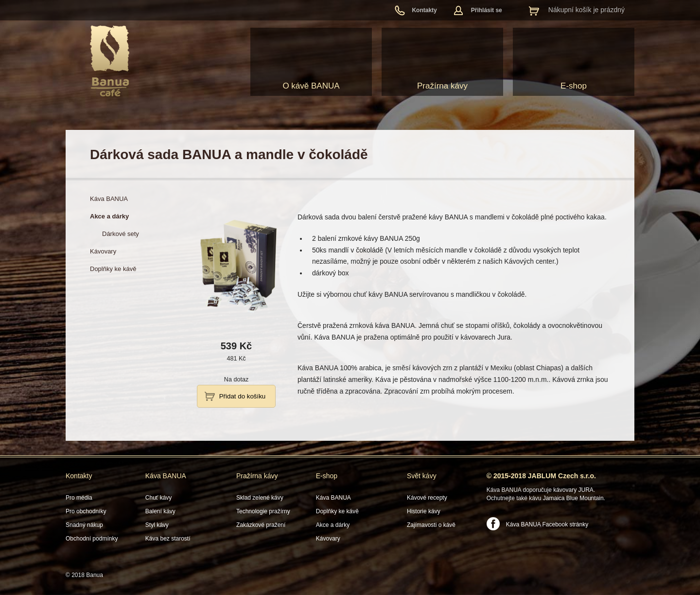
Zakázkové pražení (261, 525)
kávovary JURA (573, 490)
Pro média (79, 498)
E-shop (574, 86)
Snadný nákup (84, 525)
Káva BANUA (166, 476)
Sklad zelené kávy (260, 498)
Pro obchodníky (86, 511)
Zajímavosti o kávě (431, 525)
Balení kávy (160, 511)
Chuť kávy (159, 498)
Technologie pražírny (263, 511)
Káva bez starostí (168, 539)
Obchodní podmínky (92, 539)
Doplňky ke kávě (337, 511)
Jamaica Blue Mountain (573, 498)
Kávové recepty (427, 498)
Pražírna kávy (442, 86)
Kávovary (328, 539)
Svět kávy (422, 476)
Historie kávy (424, 511)
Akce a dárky (333, 525)
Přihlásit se (487, 10)
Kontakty (424, 10)
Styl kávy (157, 525)
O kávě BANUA (311, 86)
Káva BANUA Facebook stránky (547, 524)
